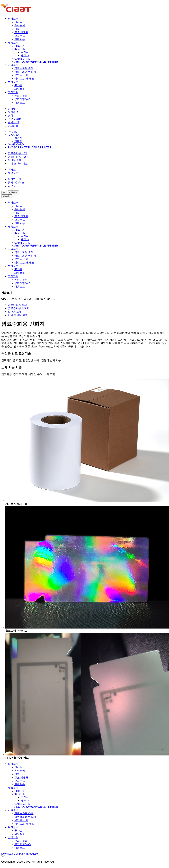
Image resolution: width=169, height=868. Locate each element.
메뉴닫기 (7, 196)
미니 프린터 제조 (18, 315)
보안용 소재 (15, 312)
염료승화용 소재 (17, 305)
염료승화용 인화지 (19, 308)
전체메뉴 (13, 192)
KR (4, 192)
